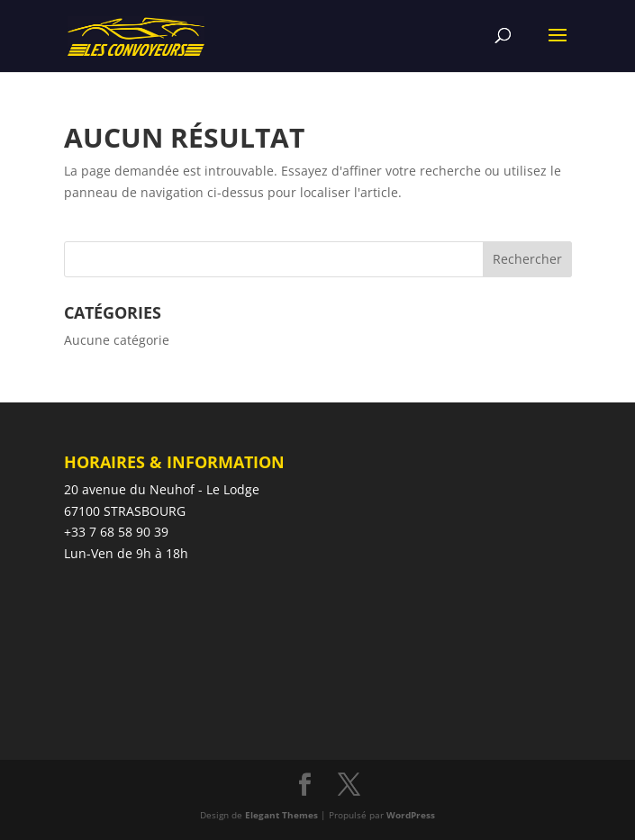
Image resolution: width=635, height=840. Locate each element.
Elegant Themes (281, 815)
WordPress (411, 815)
